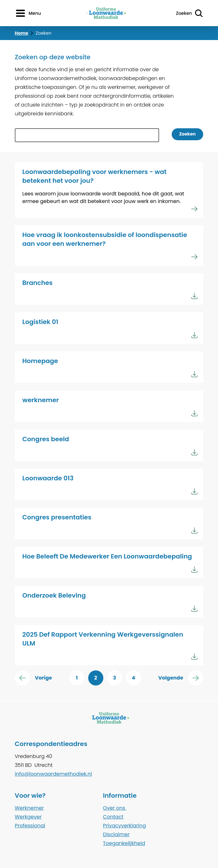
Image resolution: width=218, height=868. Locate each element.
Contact (113, 817)
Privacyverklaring (125, 826)
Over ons (115, 808)
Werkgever (28, 817)
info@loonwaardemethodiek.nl (53, 774)
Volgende (181, 678)
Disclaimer (116, 834)
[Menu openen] (28, 13)
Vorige (33, 678)
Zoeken (188, 134)
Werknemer (29, 808)
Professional (30, 826)
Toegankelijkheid (124, 843)
